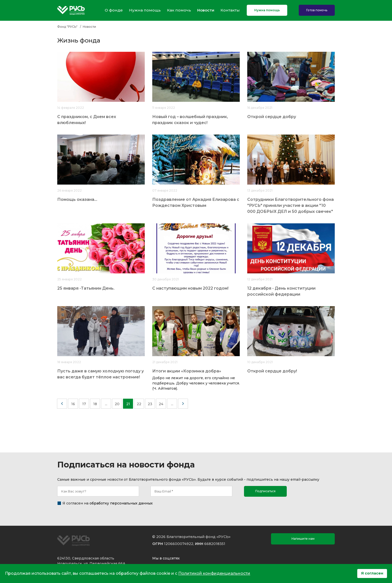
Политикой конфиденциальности (214, 573)
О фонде (114, 10)
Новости (206, 10)
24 (161, 404)
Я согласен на (108, 503)
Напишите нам (303, 539)
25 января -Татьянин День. (86, 288)
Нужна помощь (145, 10)
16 (73, 404)
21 (128, 404)
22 (139, 404)
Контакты (230, 10)
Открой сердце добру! (272, 371)
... (106, 404)
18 (95, 404)
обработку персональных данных (121, 503)
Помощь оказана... (77, 199)
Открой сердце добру (272, 117)
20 (117, 404)
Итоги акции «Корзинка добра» (187, 371)
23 (150, 404)
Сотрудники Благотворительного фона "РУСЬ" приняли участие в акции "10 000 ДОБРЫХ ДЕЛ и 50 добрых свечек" (290, 205)
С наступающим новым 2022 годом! (190, 288)
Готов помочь (317, 10)
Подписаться (265, 491)
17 (84, 404)
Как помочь (179, 10)
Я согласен (372, 573)
